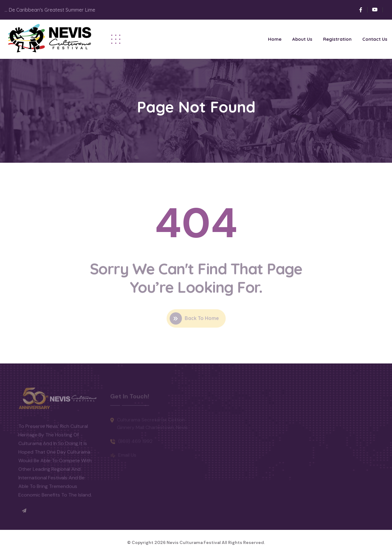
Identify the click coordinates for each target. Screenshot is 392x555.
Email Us (127, 456)
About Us (302, 39)
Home (275, 39)
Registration (337, 39)
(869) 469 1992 (135, 442)
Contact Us (375, 39)
